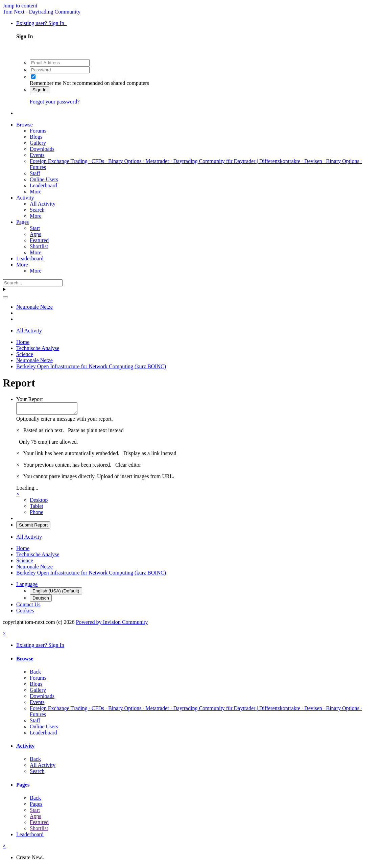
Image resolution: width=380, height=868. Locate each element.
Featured (39, 240)
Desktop (39, 502)
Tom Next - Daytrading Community (42, 12)
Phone (37, 514)
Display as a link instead (150, 455)
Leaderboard (43, 185)
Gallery (38, 143)
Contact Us (28, 606)
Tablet (37, 508)
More (36, 192)
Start (35, 228)
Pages (22, 222)
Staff (35, 173)
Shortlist (39, 246)
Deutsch (41, 600)
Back (35, 674)
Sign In (40, 90)
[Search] (33, 283)
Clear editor (128, 467)
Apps (35, 234)
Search (37, 210)
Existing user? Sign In (42, 23)
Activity (25, 198)
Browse (25, 125)
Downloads (42, 149)
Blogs (36, 137)
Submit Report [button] (33, 527)
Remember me (46, 83)
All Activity (43, 204)
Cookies (25, 613)
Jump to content (20, 6)
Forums (38, 131)
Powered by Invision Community (112, 624)
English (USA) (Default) (56, 593)
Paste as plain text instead (96, 432)
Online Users (44, 179)
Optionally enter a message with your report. (65, 421)
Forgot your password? (55, 102)
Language (27, 586)
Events (37, 155)
